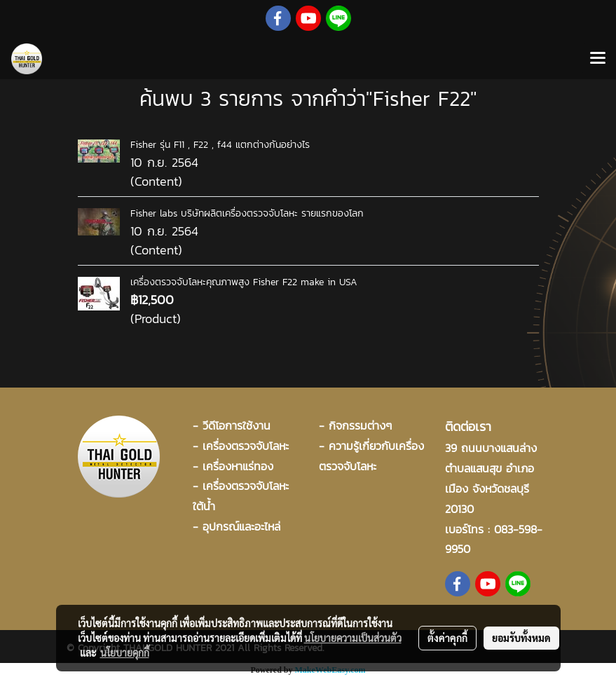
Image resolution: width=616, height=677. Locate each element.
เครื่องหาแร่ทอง (238, 466)
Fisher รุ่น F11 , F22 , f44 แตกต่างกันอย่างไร (220, 145)
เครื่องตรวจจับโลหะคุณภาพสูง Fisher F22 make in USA (244, 282)
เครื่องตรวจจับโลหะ (246, 446)
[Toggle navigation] (598, 59)
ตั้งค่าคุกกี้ (447, 638)
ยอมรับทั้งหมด (521, 638)
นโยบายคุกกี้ (125, 652)
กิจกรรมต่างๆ (360, 425)
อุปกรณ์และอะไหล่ (241, 526)
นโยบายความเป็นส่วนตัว (353, 638)
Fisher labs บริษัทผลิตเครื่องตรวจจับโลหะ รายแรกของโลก (247, 213)
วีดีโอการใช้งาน (237, 425)
